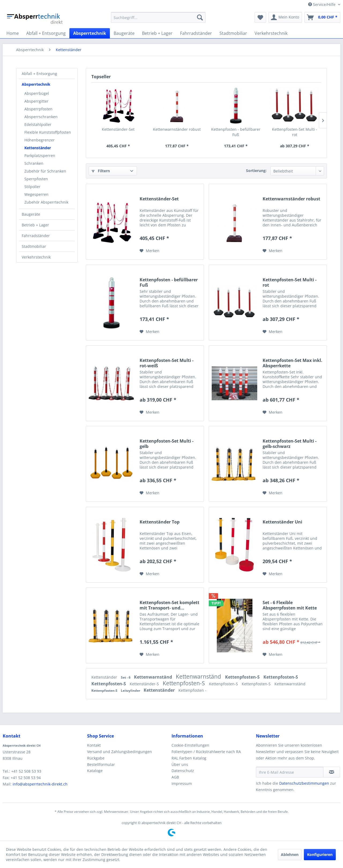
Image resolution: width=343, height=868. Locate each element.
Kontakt (94, 745)
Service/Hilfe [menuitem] (322, 4)
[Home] (13, 33)
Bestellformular (101, 764)
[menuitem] (158, 17)
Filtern (101, 171)
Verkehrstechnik (36, 257)
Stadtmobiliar (34, 246)
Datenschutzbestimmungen (304, 783)
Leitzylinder (131, 691)
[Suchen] (200, 17)
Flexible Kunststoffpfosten (48, 132)
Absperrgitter (36, 101)
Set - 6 (126, 677)
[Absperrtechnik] (90, 33)
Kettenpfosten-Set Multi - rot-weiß (167, 363)
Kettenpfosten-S (243, 677)
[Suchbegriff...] (158, 17)
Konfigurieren (320, 854)
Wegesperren (36, 194)
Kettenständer (38, 148)
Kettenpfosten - (192, 690)
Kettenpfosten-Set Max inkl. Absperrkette (292, 363)
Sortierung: (256, 171)
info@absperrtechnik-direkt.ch (40, 784)
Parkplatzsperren (40, 156)
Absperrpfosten (38, 109)
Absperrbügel (37, 93)
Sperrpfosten (36, 179)
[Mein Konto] (285, 17)
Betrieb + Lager (35, 225)
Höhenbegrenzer (40, 140)
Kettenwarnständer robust (177, 129)
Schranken (34, 163)
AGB (175, 777)
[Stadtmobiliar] (233, 33)
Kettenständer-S (145, 684)
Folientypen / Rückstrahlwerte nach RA (206, 752)
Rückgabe (96, 758)
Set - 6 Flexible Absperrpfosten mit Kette (290, 605)
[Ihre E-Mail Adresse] (290, 772)
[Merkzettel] (260, 17)
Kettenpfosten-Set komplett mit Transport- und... (169, 605)
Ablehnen (290, 854)
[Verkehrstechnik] (271, 33)
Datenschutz (183, 771)
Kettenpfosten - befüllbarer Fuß (236, 132)
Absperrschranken (41, 117)
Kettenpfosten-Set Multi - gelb (167, 444)
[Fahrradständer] (196, 33)
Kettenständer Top (160, 522)
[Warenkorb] (322, 17)
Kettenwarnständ (154, 677)
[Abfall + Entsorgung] (46, 33)
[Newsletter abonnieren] (332, 772)
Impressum (182, 783)
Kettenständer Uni (282, 522)
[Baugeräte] (124, 33)
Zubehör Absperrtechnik (46, 202)
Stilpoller (32, 187)
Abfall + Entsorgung (39, 74)
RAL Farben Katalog (189, 758)
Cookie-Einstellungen (190, 745)
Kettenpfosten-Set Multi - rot (295, 132)
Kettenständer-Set (118, 129)
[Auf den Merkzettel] (150, 251)
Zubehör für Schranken (45, 171)
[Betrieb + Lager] (157, 33)
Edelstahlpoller (38, 124)
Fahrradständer (36, 236)
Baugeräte (31, 214)
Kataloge (95, 771)
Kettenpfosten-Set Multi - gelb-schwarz (290, 444)
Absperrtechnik (36, 84)
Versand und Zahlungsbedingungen (120, 752)
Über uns (180, 764)
